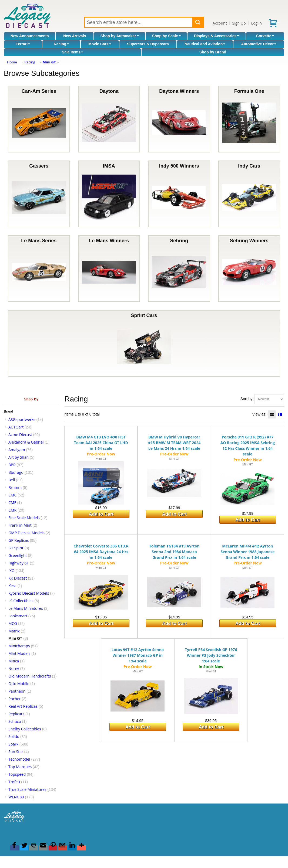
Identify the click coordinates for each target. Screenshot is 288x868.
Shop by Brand (213, 52)
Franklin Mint (20, 525)
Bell (12, 480)
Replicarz (16, 714)
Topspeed (17, 774)
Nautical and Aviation (205, 44)
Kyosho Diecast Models (29, 593)
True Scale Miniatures (27, 789)
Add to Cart (101, 514)
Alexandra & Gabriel (26, 442)
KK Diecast (18, 578)
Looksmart (18, 616)
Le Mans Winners (109, 269)
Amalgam (17, 450)
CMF (12, 503)
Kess (12, 586)
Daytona (109, 119)
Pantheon (17, 691)
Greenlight (18, 555)
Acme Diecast (20, 435)
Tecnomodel (19, 759)
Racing (61, 44)
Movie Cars (100, 44)
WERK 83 (16, 797)
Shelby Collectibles (25, 729)
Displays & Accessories (217, 36)
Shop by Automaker (120, 36)
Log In (256, 23)
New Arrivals (75, 36)
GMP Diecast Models (26, 533)
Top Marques (20, 767)
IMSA (109, 194)
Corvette (265, 36)
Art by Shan (19, 457)
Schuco (15, 721)
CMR (12, 510)
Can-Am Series (39, 119)
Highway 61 (19, 563)
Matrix (14, 631)
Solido (14, 736)
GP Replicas (19, 540)
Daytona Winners (179, 119)
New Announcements (30, 36)
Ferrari (23, 44)
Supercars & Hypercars (148, 44)
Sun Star (16, 752)
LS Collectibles (21, 601)
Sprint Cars (144, 343)
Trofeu (14, 782)
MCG (13, 623)
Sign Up (239, 23)
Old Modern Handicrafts (30, 676)
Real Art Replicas (23, 706)
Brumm (15, 487)
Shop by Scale (166, 36)
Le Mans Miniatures (26, 608)
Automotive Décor (259, 44)
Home (12, 62)
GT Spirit (16, 548)
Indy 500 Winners (179, 194)
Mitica (14, 661)
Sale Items (73, 52)
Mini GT (49, 62)
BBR (12, 465)
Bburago (16, 472)
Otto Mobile (19, 684)
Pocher (15, 699)
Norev (14, 668)
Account (220, 23)
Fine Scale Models (24, 518)
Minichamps (19, 646)
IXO (11, 571)
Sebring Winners (249, 269)
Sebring (179, 269)
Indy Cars (249, 194)
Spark (13, 744)
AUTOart (16, 427)
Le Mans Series (39, 269)
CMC (12, 495)
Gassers (39, 194)
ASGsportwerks (22, 419)
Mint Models (19, 653)
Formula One (249, 119)
